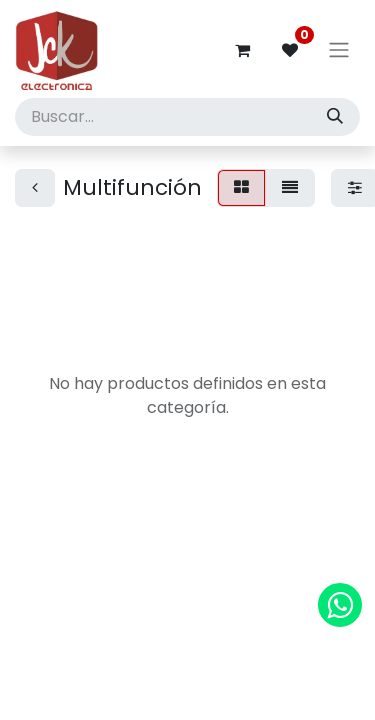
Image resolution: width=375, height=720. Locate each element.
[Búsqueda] (335, 117)
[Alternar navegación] (339, 50)
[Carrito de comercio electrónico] (242, 50)
